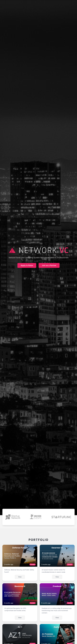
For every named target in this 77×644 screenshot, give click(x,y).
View (20, 577)
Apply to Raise (27, 265)
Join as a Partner (49, 265)
